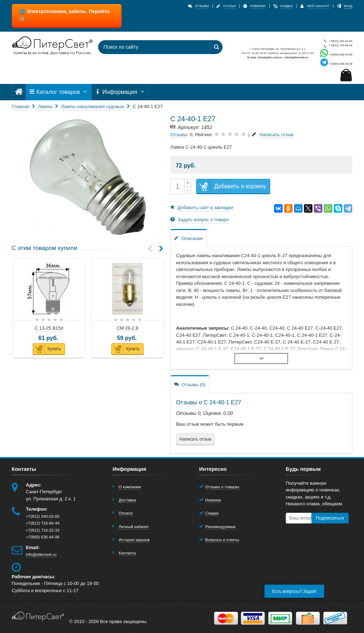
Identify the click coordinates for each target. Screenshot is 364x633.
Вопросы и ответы (222, 540)
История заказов (134, 540)
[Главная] (19, 92)
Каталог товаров (59, 92)
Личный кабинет (134, 527)
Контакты (127, 553)
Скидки (212, 513)
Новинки (213, 500)
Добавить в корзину (231, 187)
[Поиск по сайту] (150, 47)
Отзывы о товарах (222, 487)
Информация (120, 92)
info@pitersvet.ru (41, 554)
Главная (20, 107)
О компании (130, 487)
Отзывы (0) (190, 384)
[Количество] (177, 187)
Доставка (127, 500)
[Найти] (216, 47)
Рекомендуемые (220, 527)
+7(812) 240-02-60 (336, 41)
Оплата (126, 513)
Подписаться (330, 518)
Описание (188, 238)
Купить (47, 349)
